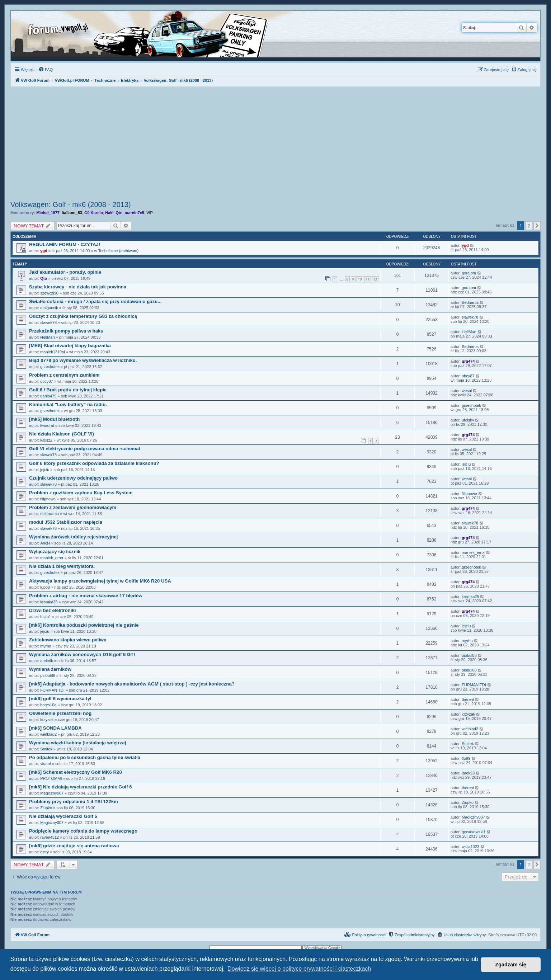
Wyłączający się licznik (55, 552)
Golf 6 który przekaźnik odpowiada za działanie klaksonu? (94, 463)
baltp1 (46, 617)
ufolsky (468, 420)
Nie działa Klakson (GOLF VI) (62, 434)
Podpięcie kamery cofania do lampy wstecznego (83, 831)
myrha (46, 646)
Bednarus (470, 302)
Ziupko (46, 808)
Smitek (46, 749)
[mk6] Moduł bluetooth (54, 419)
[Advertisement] (275, 145)
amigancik (49, 308)
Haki (109, 213)
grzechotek (50, 367)
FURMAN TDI (52, 690)
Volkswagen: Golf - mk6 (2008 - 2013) (71, 204)
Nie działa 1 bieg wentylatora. (62, 566)
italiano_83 (72, 213)
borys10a (48, 705)
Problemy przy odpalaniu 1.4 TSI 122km (74, 802)
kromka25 (49, 602)
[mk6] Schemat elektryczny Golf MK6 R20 (76, 772)
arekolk (46, 661)
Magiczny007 (52, 793)
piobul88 (469, 655)
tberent (468, 699)
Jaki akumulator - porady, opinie (65, 272)
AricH (45, 543)
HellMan (47, 337)
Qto (119, 213)
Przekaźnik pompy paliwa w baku (66, 331)
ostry (44, 852)
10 (360, 279)
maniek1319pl (53, 352)
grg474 (468, 361)
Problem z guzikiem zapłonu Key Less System (81, 493)
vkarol (45, 764)
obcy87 (46, 381)
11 (367, 279)
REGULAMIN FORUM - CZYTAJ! (65, 244)
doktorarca (50, 514)
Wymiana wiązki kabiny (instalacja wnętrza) (78, 743)
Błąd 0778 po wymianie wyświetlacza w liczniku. (83, 360)
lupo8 (45, 587)
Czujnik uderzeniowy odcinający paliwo (73, 478)
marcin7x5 (135, 213)
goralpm (469, 273)
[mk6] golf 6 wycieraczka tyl (60, 699)
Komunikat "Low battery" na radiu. (68, 404)
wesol (467, 391)
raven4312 (50, 837)
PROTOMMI (51, 778)
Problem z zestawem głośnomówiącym (73, 507)
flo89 (466, 758)
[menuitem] (46, 70)
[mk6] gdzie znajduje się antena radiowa (74, 846)
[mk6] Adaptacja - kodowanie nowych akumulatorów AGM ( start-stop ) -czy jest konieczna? (132, 684)
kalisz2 (46, 440)
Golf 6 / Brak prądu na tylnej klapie (68, 390)
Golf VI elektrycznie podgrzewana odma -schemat (85, 449)
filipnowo (48, 499)
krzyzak (47, 720)
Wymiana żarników (50, 669)
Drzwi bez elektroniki (52, 610)
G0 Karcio (94, 213)
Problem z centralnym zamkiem (64, 375)
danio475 (48, 396)
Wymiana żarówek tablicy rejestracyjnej (74, 537)
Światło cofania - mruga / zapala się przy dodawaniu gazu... (95, 301)
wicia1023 (470, 847)
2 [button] (529, 226)
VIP (150, 213)
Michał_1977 (48, 213)
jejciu (45, 470)
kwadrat (47, 425)
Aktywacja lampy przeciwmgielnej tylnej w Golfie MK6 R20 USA (100, 581)
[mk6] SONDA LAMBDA (55, 728)
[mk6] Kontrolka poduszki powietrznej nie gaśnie (84, 625)
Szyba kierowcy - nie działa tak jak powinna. (78, 287)
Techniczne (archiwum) (118, 251)
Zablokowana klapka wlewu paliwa (68, 640)
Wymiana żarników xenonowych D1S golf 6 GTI (82, 654)
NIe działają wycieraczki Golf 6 (63, 816)
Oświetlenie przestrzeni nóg (60, 713)
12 (375, 279)
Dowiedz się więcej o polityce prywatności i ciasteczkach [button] (299, 969)
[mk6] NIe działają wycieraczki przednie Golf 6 (81, 787)
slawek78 (48, 322)
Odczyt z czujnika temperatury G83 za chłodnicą (83, 316)
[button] (537, 226)
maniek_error (52, 558)
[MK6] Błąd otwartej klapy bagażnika (70, 346)
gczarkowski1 (474, 832)
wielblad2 (48, 734)
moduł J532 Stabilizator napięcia (66, 522)
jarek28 (468, 773)
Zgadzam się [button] (511, 965)
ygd (44, 251)
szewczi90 (49, 293)
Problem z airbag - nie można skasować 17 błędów (86, 596)
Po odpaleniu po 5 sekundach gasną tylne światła (85, 757)
